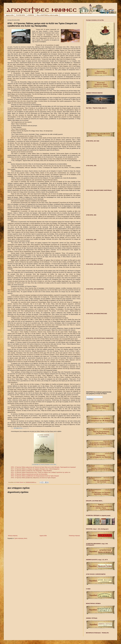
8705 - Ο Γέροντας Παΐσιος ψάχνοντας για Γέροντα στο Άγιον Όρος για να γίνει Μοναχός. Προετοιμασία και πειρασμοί (43, 467)
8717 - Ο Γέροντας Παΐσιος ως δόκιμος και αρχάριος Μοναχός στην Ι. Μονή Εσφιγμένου (35, 469)
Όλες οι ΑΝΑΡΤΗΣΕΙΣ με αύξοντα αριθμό (47, 15)
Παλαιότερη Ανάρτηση (74, 536)
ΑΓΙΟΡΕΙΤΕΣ (31, 15)
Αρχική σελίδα (10, 15)
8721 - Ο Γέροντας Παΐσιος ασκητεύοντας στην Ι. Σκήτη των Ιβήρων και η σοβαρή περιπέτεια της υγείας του (41, 472)
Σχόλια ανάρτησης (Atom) (21, 538)
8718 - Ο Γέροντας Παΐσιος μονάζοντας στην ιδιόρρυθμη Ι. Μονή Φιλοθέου (31, 471)
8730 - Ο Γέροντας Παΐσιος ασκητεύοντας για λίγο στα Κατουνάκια (29, 474)
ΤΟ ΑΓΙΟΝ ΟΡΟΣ (21, 15)
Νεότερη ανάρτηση (13, 536)
